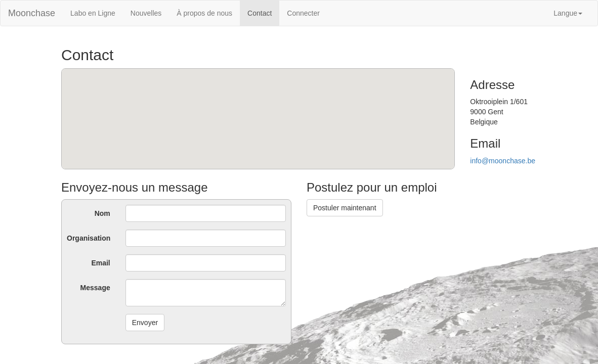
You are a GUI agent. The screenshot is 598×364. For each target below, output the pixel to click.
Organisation (89, 238)
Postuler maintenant (345, 208)
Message (95, 288)
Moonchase (32, 13)
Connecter (303, 13)
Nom (102, 213)
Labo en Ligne (93, 13)
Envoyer (145, 323)
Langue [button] (568, 13)
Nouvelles (146, 13)
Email (100, 263)
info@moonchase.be (503, 161)
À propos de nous (204, 13)
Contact (260, 13)
